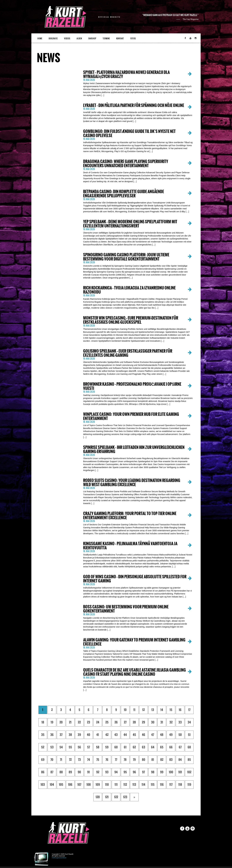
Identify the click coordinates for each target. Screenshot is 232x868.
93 (107, 772)
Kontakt (120, 38)
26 (116, 722)
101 (180, 772)
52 (43, 747)
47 (153, 735)
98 (153, 772)
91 (88, 772)
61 (125, 747)
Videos (67, 38)
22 (79, 722)
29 (143, 722)
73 (79, 760)
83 (171, 760)
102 (189, 772)
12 (143, 710)
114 (143, 785)
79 (134, 760)
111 (116, 785)
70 (52, 760)
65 (162, 747)
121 (107, 797)
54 (61, 747)
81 (153, 760)
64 (153, 747)
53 (52, 747)
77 (116, 760)
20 (61, 722)
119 (189, 785)
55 (70, 747)
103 (43, 785)
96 (134, 772)
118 (180, 785)
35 (43, 735)
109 (98, 785)
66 (171, 747)
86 (43, 772)
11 (134, 710)
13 (153, 710)
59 (107, 747)
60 (116, 747)
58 (98, 747)
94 (116, 772)
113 (134, 785)
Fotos (133, 38)
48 (162, 735)
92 (98, 772)
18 (43, 722)
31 (162, 722)
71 (61, 760)
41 (98, 735)
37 (61, 735)
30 (153, 722)
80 (144, 760)
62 (134, 747)
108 (89, 785)
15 (171, 710)
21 (70, 722)
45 (134, 735)
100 (171, 772)
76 (107, 760)
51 (189, 735)
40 (88, 735)
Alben (79, 38)
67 (180, 747)
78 (125, 760)
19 (52, 722)
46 (144, 735)
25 (107, 722)
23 (89, 722)
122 (116, 797)
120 (98, 797)
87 (52, 772)
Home (40, 38)
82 (162, 760)
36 (52, 735)
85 (189, 760)
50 (180, 735)
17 (189, 710)
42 (107, 735)
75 (98, 760)
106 (70, 785)
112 (125, 785)
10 (125, 710)
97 (143, 772)
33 (180, 722)
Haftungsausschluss (59, 858)
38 (70, 735)
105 (61, 785)
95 (125, 772)
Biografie (53, 38)
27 (125, 722)
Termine (106, 38)
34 (189, 722)
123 (125, 797)
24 (98, 722)
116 (162, 785)
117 (171, 785)
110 (107, 785)
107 (79, 785)
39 (79, 735)
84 (180, 760)
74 (89, 760)
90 (79, 772)
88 (61, 772)
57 (89, 747)
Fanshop (92, 38)
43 (116, 735)
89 (70, 772)
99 (162, 772)
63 (144, 747)
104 (52, 785)
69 (43, 760)
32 (171, 722)
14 (162, 710)
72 (70, 760)
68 (189, 747)
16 (180, 710)
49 (171, 735)
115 (153, 785)
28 (134, 722)
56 (79, 747)
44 (125, 735)
